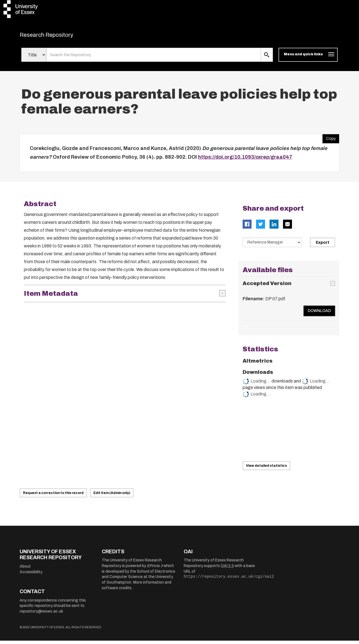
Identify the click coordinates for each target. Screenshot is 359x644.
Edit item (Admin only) (112, 496)
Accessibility (31, 575)
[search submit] (267, 58)
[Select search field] (34, 58)
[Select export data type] (272, 246)
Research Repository (59, 37)
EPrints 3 (155, 569)
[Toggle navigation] (308, 58)
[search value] (154, 58)
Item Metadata (51, 297)
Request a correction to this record (53, 496)
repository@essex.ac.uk (41, 615)
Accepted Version (267, 287)
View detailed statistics (266, 469)
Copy (329, 141)
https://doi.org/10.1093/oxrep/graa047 (245, 161)
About (25, 570)
